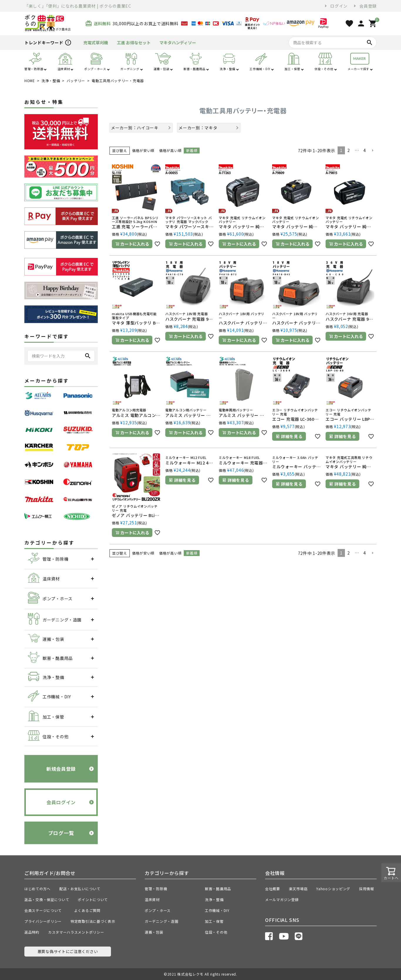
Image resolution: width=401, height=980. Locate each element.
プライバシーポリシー (43, 921)
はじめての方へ (37, 889)
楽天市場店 (298, 889)
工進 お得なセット (134, 43)
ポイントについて (95, 899)
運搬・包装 (154, 932)
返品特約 (32, 932)
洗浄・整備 (51, 81)
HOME (30, 81)
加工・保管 (214, 921)
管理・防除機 (156, 889)
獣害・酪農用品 (218, 889)
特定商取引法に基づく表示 (93, 921)
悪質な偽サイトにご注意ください (68, 951)
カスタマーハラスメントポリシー (76, 932)
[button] (373, 151)
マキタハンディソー (178, 43)
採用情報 (367, 889)
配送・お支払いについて (80, 889)
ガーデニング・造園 (161, 921)
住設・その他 (216, 932)
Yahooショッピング (333, 889)
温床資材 (152, 899)
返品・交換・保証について (47, 899)
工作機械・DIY (217, 910)
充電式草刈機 (96, 43)
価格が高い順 (170, 150)
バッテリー (76, 81)
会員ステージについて (45, 910)
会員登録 (368, 6)
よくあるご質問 (89, 910)
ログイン (339, 6)
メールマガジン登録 (282, 899)
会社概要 (273, 889)
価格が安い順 (143, 150)
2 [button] (349, 150)
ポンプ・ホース (158, 910)
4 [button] (365, 150)
